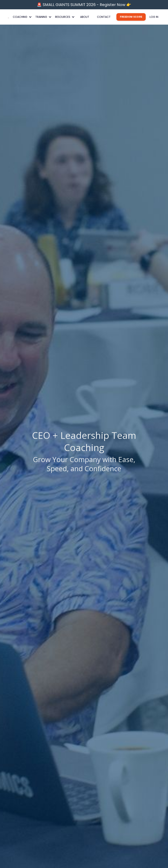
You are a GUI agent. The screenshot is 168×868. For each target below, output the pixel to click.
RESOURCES (65, 17)
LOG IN (154, 17)
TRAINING (43, 17)
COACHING (22, 17)
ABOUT (85, 17)
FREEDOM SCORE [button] (131, 17)
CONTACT (104, 17)
